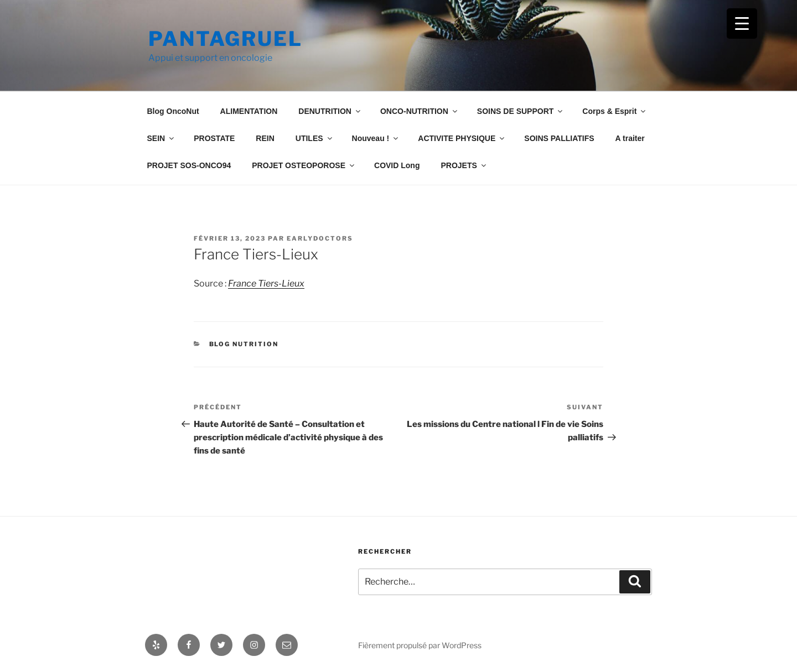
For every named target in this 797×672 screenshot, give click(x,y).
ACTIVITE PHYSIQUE (462, 138)
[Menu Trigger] (742, 24)
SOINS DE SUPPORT (521, 111)
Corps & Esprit (615, 111)
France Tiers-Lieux (266, 283)
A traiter (630, 138)
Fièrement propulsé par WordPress (420, 645)
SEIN (162, 138)
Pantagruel (226, 39)
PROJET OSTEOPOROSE (304, 165)
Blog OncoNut (173, 111)
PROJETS (464, 165)
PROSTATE (214, 138)
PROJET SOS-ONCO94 (189, 165)
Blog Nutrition (244, 344)
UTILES (315, 138)
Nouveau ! (376, 138)
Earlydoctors (320, 238)
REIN (265, 138)
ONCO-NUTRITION (420, 111)
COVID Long (397, 165)
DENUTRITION (330, 111)
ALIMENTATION (249, 111)
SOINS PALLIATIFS (559, 138)
